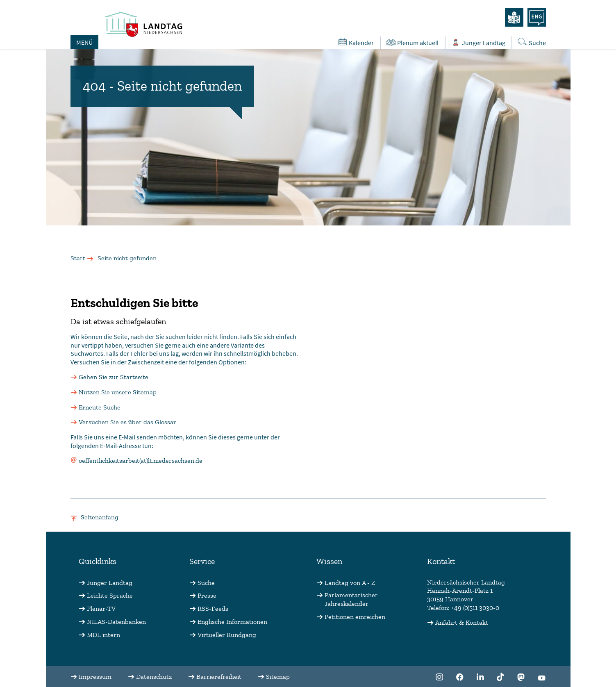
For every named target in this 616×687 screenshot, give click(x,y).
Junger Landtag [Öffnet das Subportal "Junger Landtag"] (477, 42)
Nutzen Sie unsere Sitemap (118, 392)
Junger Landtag (110, 583)
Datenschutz (154, 677)
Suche (206, 583)
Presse (207, 595)
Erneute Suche (100, 407)
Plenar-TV (101, 609)
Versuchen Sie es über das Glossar (127, 422)
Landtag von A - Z (350, 583)
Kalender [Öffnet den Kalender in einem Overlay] (355, 42)
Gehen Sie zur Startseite (114, 377)
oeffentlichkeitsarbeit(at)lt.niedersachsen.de (141, 461)
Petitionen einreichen (355, 617)
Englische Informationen (232, 622)
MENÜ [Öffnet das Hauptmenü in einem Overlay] (84, 42)
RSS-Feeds (213, 609)
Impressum (95, 677)
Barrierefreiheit (219, 677)
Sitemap (278, 677)
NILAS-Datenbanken (116, 622)
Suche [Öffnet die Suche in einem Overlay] (531, 42)
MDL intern (103, 635)
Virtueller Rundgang (227, 635)
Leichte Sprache (110, 595)
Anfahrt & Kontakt (462, 622)
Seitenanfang (100, 517)
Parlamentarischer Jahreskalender (351, 599)
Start (78, 258)
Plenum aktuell (412, 42)
